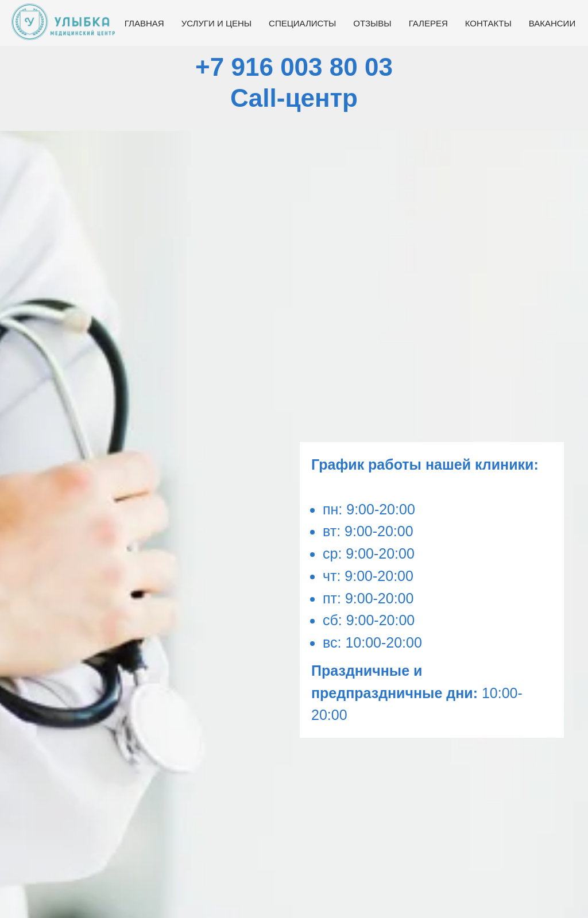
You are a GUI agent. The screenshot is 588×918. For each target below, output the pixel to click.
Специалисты (302, 23)
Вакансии (552, 23)
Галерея (428, 23)
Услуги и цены (216, 23)
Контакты (488, 23)
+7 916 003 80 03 (294, 67)
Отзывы (372, 23)
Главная (144, 23)
